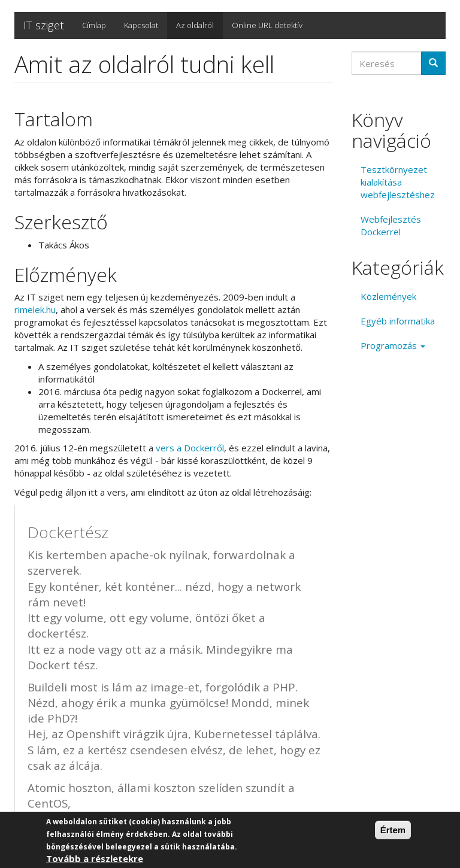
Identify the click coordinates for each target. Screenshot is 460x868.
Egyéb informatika (398, 321)
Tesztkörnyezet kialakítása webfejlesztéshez (398, 182)
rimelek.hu (35, 309)
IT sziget (44, 25)
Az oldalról (195, 25)
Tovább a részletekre (95, 859)
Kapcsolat (141, 25)
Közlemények (388, 296)
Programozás (393, 345)
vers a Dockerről (190, 448)
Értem (393, 831)
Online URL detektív (267, 25)
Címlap (94, 25)
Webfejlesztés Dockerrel (391, 225)
